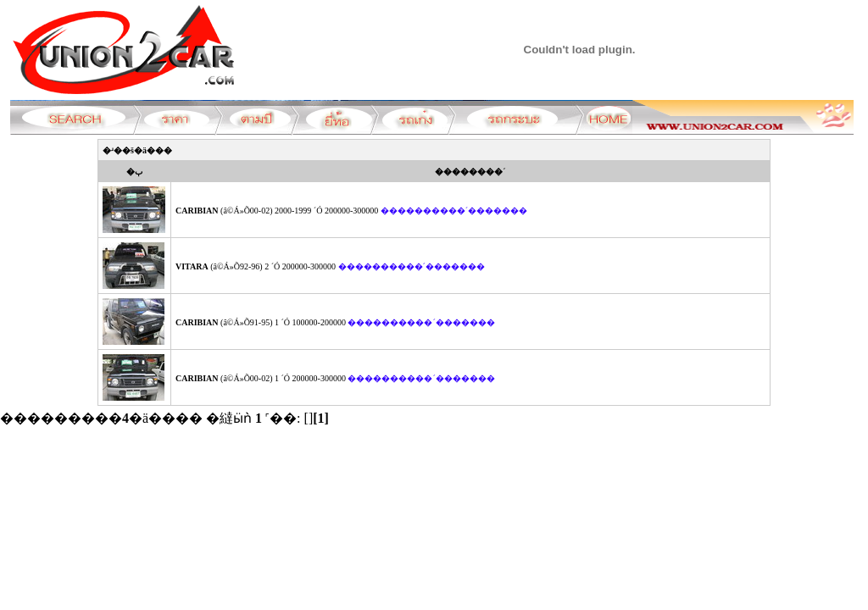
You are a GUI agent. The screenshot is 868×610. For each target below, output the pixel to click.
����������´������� (454, 211)
